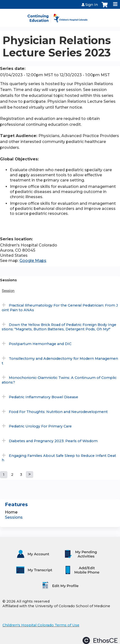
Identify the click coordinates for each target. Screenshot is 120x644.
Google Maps (33, 261)
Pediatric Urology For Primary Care (40, 426)
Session (8, 291)
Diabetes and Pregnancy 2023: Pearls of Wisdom (53, 441)
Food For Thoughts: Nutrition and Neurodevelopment (58, 412)
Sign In (92, 5)
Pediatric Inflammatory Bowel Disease (43, 397)
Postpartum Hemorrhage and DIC (40, 344)
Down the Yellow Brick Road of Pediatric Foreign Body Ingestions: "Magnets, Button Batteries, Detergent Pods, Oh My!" (59, 327)
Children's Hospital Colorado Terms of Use (41, 625)
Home (11, 512)
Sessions (14, 517)
